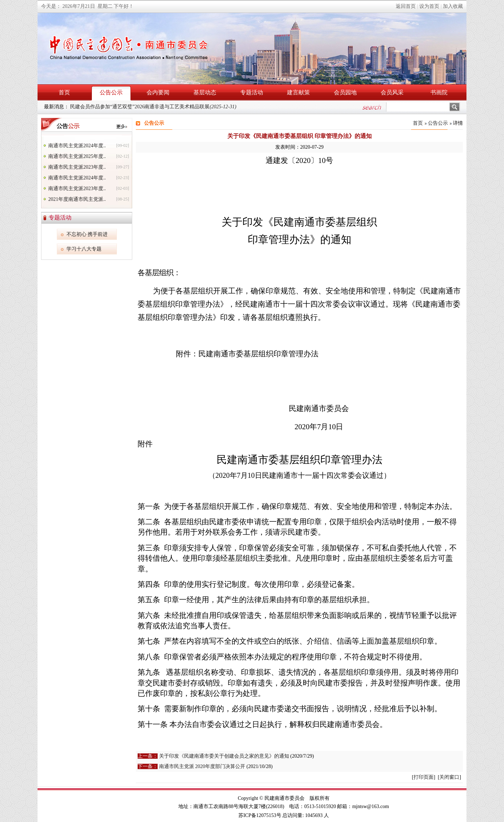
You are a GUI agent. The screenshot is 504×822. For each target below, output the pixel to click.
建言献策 (298, 92)
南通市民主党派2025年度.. (77, 156)
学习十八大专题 (84, 249)
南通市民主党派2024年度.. (77, 146)
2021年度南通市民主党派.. (77, 199)
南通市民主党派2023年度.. (77, 167)
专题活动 (252, 92)
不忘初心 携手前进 (87, 234)
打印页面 (424, 777)
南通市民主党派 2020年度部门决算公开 (202, 766)
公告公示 (111, 92)
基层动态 (205, 92)
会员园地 (345, 92)
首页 (64, 92)
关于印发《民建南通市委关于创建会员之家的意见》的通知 (224, 756)
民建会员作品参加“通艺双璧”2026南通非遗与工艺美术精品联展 (153, 107)
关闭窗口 (449, 777)
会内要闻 (158, 92)
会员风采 (392, 92)
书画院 (439, 92)
